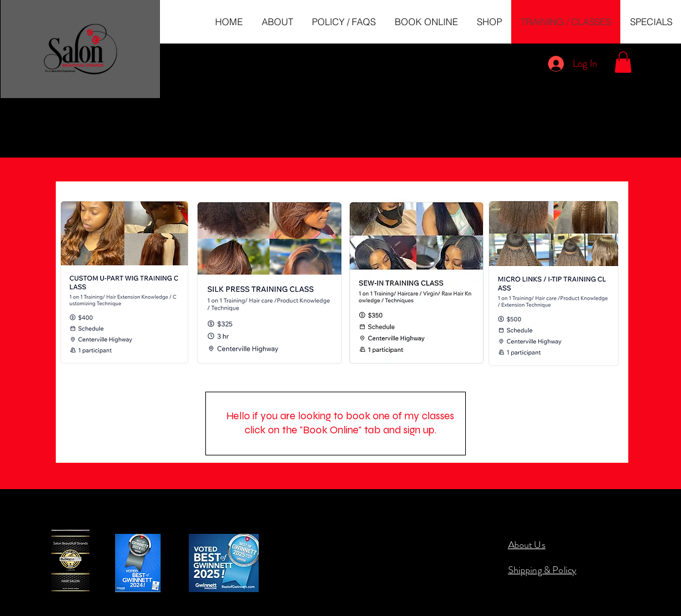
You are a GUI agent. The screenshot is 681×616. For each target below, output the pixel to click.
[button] (623, 62)
